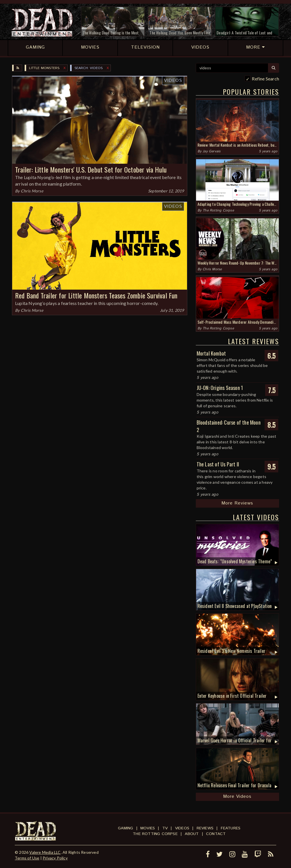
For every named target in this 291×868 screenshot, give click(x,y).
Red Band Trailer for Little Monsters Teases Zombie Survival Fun (96, 295)
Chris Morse (32, 191)
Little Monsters (44, 68)
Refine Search (265, 79)
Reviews (205, 828)
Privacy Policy (55, 858)
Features (231, 828)
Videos (173, 81)
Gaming (125, 828)
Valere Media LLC (45, 852)
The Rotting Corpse (218, 210)
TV (165, 828)
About (192, 834)
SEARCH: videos (89, 68)
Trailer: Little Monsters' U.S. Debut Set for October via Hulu (91, 169)
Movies (148, 828)
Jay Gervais (212, 151)
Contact (216, 834)
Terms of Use (27, 858)
